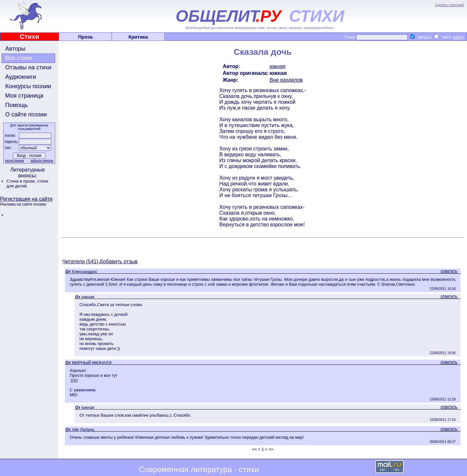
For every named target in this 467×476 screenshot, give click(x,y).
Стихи (30, 37)
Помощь (17, 105)
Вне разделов (286, 80)
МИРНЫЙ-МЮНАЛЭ (92, 363)
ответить (449, 271)
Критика (138, 37)
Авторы (15, 49)
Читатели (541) (80, 262)
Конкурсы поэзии (28, 86)
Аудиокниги (21, 77)
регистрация (15, 161)
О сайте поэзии (26, 114)
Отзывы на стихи (28, 67)
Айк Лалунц (83, 429)
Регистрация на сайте (26, 199)
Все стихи (18, 58)
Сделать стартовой (449, 5)
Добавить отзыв (118, 262)
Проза (85, 37)
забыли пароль (42, 161)
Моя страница (24, 96)
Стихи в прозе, (22, 181)
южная (277, 66)
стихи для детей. (27, 184)
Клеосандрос (85, 272)
